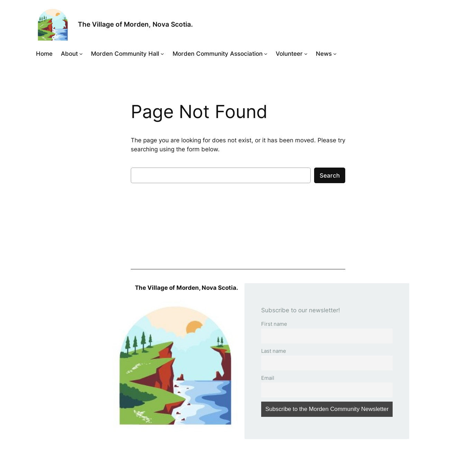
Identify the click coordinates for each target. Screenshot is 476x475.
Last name (274, 351)
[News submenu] (335, 54)
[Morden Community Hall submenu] (162, 54)
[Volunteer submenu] (306, 54)
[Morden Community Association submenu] (266, 54)
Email (268, 378)
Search (330, 176)
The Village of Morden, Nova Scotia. (135, 24)
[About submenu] (81, 54)
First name (274, 324)
